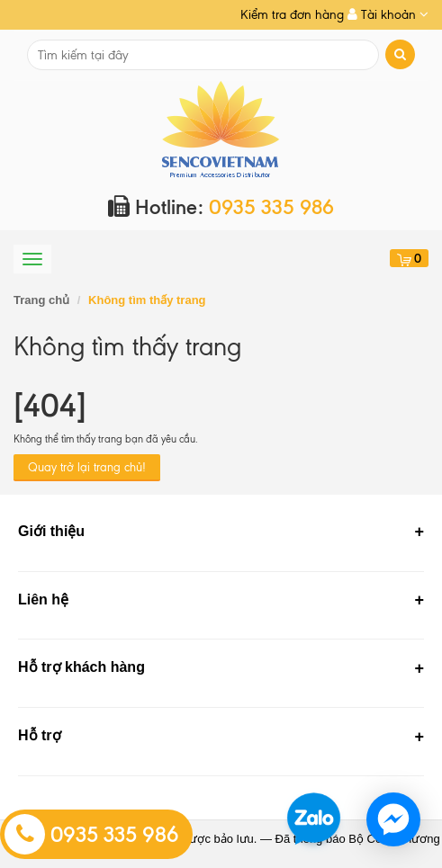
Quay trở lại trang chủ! (87, 467)
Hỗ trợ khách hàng (81, 667)
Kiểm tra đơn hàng (292, 15)
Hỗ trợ (40, 735)
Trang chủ (41, 300)
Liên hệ (43, 600)
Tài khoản (388, 15)
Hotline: (221, 207)
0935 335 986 (92, 835)
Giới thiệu (51, 531)
